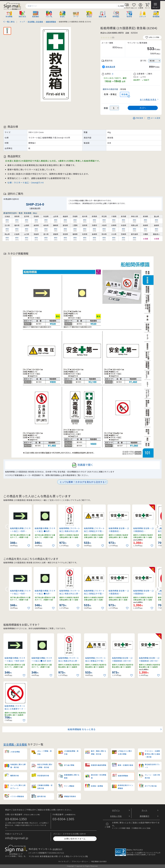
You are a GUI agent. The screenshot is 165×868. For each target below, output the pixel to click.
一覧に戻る (10, 22)
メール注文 (154, 118)
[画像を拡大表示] (56, 64)
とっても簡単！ (82, 482)
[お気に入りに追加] (29, 546)
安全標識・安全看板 (15, 744)
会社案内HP (57, 849)
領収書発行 (144, 816)
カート (144, 810)
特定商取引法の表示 (99, 861)
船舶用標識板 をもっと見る (82, 729)
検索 (121, 6)
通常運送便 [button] (110, 67)
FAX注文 (138, 118)
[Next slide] (158, 527)
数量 (106, 108)
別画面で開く (83, 465)
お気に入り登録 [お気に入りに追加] (152, 37)
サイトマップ (63, 861)
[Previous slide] (7, 527)
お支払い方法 (116, 816)
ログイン (116, 810)
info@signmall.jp (17, 838)
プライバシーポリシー (80, 861)
